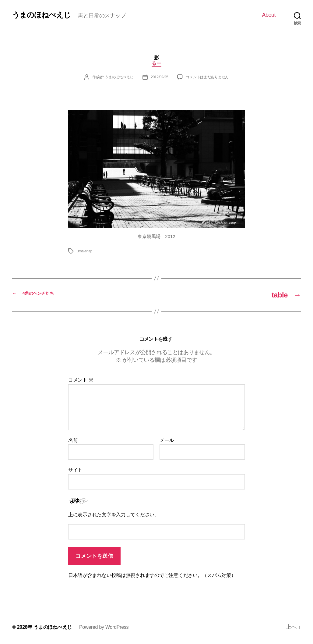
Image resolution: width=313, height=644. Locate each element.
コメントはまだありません (207, 77)
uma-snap (84, 251)
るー (156, 63)
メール (167, 440)
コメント (81, 380)
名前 (73, 440)
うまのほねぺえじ (41, 15)
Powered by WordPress (104, 627)
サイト (75, 470)
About (269, 15)
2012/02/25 (159, 77)
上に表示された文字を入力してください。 (114, 515)
